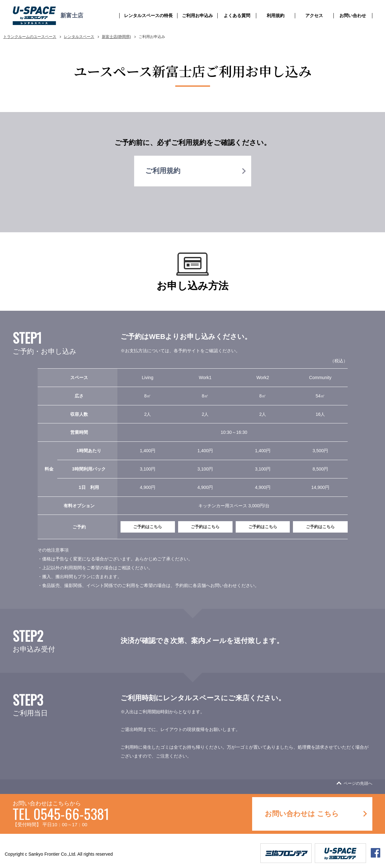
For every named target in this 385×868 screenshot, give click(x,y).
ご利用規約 (163, 171)
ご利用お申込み (197, 16)
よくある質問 (237, 16)
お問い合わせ (353, 16)
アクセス (314, 16)
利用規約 (276, 16)
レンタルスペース (79, 37)
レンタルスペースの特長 (148, 16)
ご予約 (148, 527)
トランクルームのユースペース (30, 37)
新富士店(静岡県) (116, 37)
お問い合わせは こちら (302, 814)
